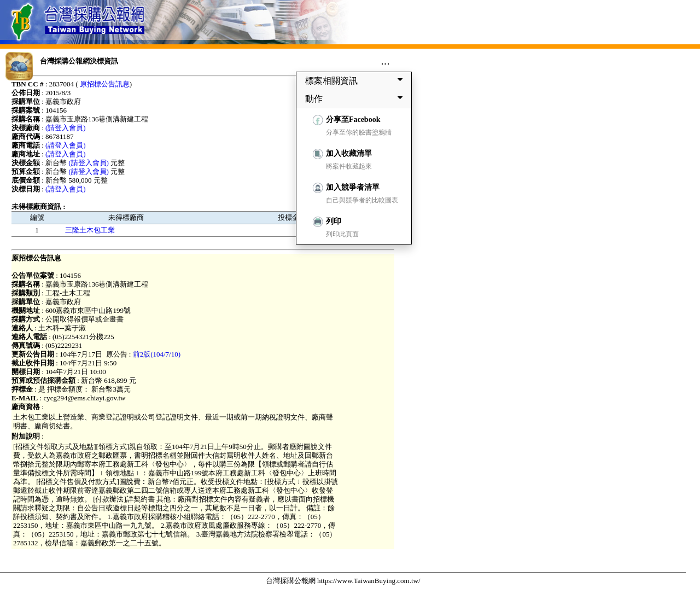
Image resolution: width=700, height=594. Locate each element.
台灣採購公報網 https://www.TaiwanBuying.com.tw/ (343, 581)
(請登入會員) (66, 128)
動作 (356, 98)
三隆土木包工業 (90, 230)
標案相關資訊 (356, 80)
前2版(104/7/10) (157, 354)
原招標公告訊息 (105, 84)
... (385, 61)
